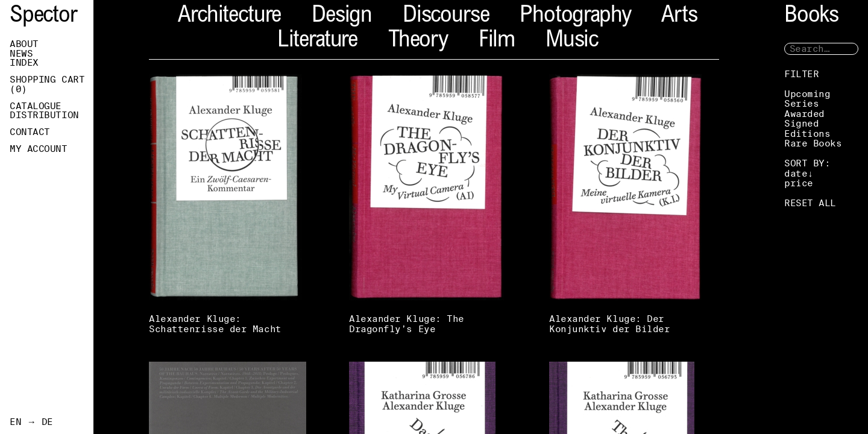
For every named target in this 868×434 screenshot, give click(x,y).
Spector (43, 17)
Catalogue (36, 106)
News (21, 54)
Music (572, 41)
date (796, 173)
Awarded (804, 114)
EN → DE (31, 422)
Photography (575, 17)
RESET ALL (810, 203)
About (24, 44)
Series (801, 103)
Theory (418, 41)
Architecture (229, 17)
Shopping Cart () (47, 84)
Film (497, 41)
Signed (801, 123)
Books (811, 17)
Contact (30, 132)
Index (24, 63)
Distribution (44, 115)
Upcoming (807, 94)
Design (342, 17)
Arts (679, 17)
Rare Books (813, 143)
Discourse (446, 17)
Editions (807, 134)
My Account (39, 149)
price (799, 183)
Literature (317, 41)
